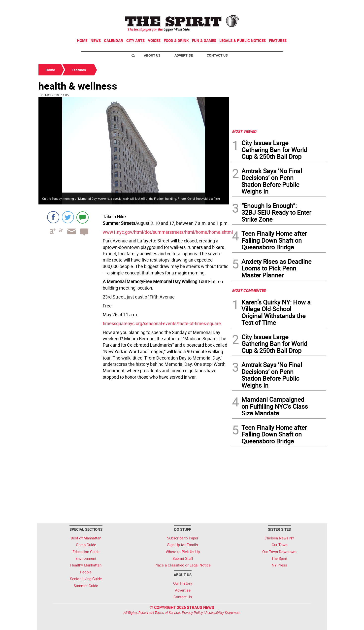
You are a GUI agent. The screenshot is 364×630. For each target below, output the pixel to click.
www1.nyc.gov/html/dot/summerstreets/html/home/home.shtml (168, 232)
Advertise (184, 55)
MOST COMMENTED (249, 290)
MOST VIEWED (244, 131)
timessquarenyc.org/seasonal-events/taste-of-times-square (162, 323)
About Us (152, 55)
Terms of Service (167, 613)
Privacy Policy (192, 613)
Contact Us (217, 55)
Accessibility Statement (223, 613)
